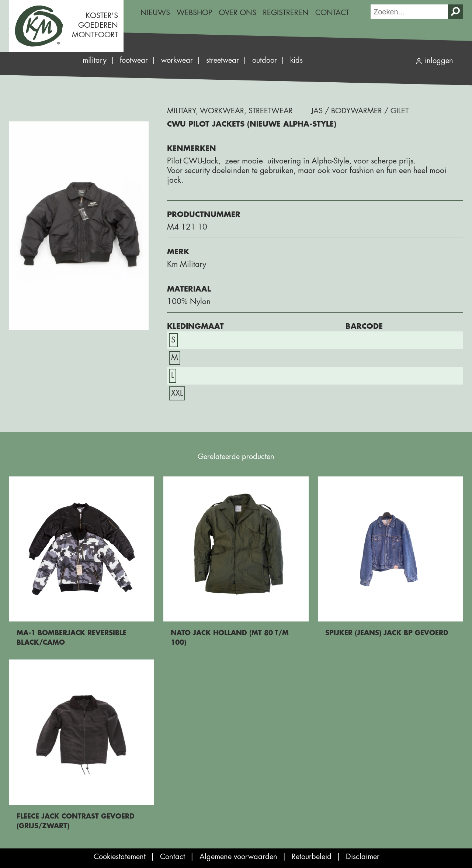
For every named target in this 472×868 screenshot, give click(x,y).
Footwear (134, 60)
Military (95, 60)
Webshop (194, 13)
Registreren (286, 13)
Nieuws (155, 13)
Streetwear (223, 60)
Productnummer (204, 215)
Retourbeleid (312, 857)
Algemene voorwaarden (238, 857)
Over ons (237, 13)
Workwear (177, 60)
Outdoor (265, 60)
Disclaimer (363, 857)
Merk (178, 252)
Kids (296, 60)
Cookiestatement (120, 857)
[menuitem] (155, 13)
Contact (332, 13)
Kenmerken (192, 149)
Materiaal (189, 289)
